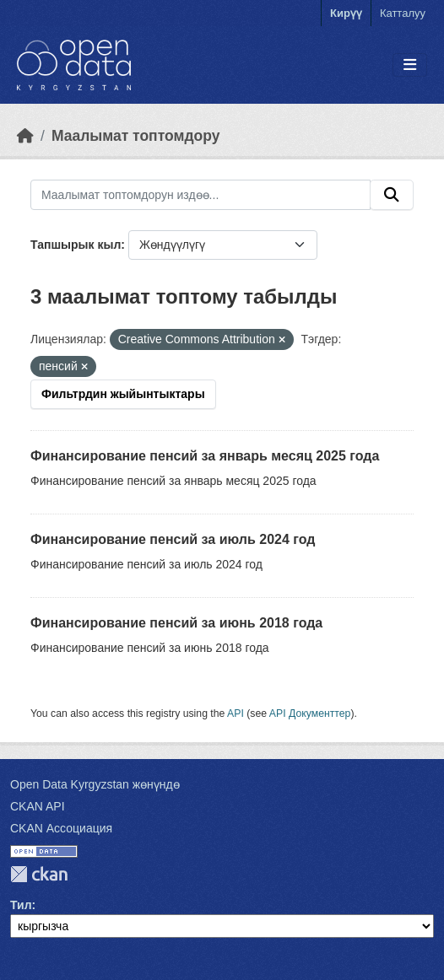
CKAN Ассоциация (61, 828)
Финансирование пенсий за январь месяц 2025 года (205, 456)
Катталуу (403, 13)
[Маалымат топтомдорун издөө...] (200, 195)
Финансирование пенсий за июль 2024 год (173, 539)
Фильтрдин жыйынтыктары (123, 394)
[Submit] (392, 195)
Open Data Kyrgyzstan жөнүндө (95, 784)
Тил (21, 905)
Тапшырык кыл (76, 245)
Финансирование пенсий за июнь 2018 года (176, 623)
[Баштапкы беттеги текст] (25, 136)
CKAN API (38, 806)
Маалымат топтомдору (136, 136)
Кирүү (346, 13)
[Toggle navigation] (410, 65)
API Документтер (310, 713)
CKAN (39, 874)
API (236, 713)
